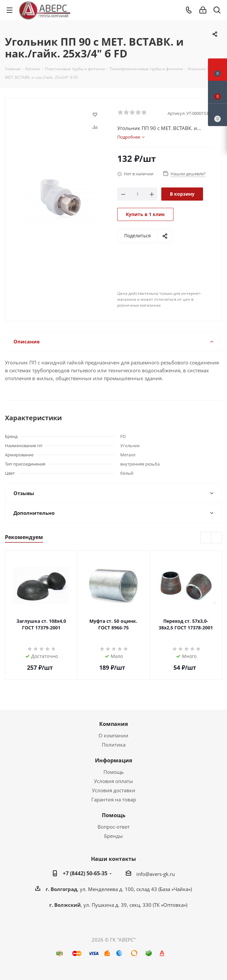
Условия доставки (114, 790)
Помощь (114, 772)
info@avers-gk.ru (156, 874)
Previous (206, 538)
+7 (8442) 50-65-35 (85, 873)
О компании (113, 735)
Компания (113, 724)
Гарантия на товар (114, 799)
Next (217, 538)
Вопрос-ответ (114, 827)
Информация (113, 760)
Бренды (113, 836)
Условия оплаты (113, 781)
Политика (114, 745)
